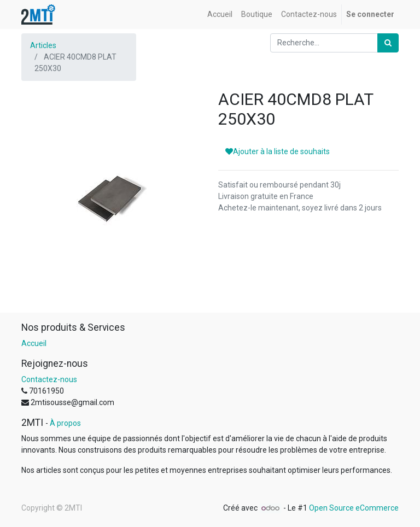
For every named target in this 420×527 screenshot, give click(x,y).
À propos (65, 423)
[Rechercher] (388, 43)
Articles (43, 45)
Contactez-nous (49, 379)
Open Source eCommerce (354, 508)
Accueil (34, 343)
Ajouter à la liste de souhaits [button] (278, 151)
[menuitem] (220, 14)
